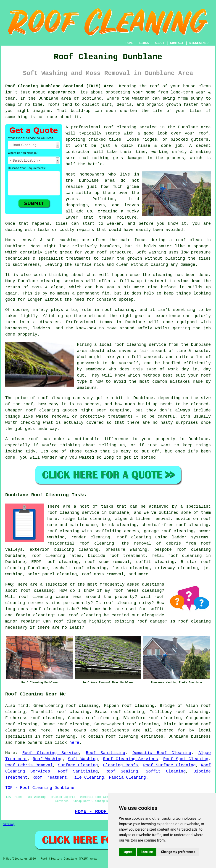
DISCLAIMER (199, 43)
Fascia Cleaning (127, 778)
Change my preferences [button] (178, 852)
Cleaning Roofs (120, 765)
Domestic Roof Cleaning (162, 753)
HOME (129, 43)
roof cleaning (37, 591)
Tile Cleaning (88, 778)
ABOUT (160, 43)
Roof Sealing (122, 771)
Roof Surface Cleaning (169, 765)
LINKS (144, 43)
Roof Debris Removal (29, 765)
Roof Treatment (50, 778)
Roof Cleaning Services (130, 759)
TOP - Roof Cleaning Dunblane (40, 788)
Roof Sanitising (105, 753)
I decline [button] (147, 852)
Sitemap (9, 824)
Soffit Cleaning (166, 771)
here (74, 743)
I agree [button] (128, 852)
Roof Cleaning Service (51, 753)
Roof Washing (48, 759)
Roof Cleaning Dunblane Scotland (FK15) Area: (61, 86)
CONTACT (177, 43)
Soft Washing (83, 759)
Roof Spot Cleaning (186, 759)
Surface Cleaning (78, 765)
